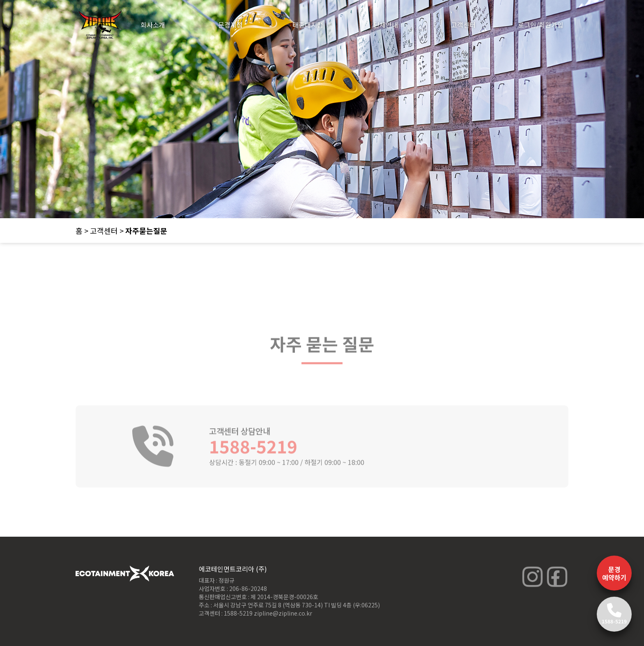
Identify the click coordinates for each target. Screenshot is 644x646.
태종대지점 (308, 25)
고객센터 (463, 25)
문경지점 (230, 25)
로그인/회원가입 (541, 25)
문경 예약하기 (614, 573)
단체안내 (386, 25)
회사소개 (153, 25)
